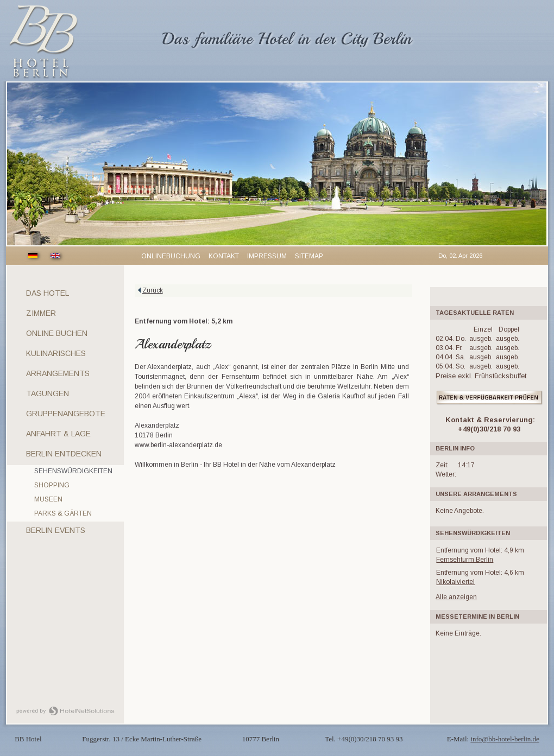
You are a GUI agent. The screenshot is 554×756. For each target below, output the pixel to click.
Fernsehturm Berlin (465, 560)
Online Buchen (57, 333)
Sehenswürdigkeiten (73, 471)
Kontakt (224, 256)
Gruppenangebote (66, 414)
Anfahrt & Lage (58, 434)
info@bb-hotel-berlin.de (505, 739)
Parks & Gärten (63, 513)
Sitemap (309, 256)
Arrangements (58, 373)
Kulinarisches (56, 353)
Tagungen (48, 393)
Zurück (153, 290)
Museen (48, 499)
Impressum (267, 256)
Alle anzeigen (456, 597)
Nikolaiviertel (455, 582)
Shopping (52, 485)
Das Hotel (48, 293)
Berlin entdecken (64, 454)
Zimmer (41, 313)
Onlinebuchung (171, 256)
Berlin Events (56, 530)
